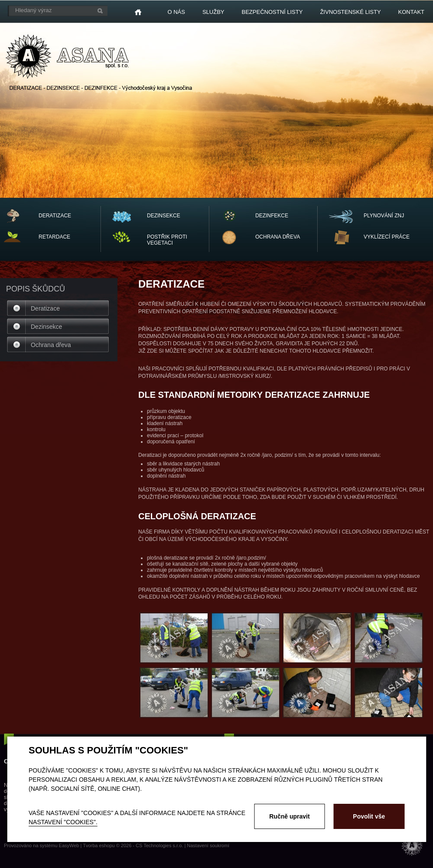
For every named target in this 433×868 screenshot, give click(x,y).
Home (138, 12)
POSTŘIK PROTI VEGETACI (167, 240)
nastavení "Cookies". (63, 822)
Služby (213, 12)
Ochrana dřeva (51, 345)
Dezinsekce (46, 327)
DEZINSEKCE (164, 216)
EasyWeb (69, 845)
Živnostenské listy (350, 12)
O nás (176, 12)
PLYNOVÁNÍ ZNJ (384, 216)
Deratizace (45, 308)
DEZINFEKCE (272, 216)
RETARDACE (54, 237)
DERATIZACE (55, 216)
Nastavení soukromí (208, 845)
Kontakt (411, 12)
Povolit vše (369, 816)
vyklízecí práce (387, 237)
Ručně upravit (289, 816)
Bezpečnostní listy (272, 12)
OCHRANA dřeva (278, 237)
